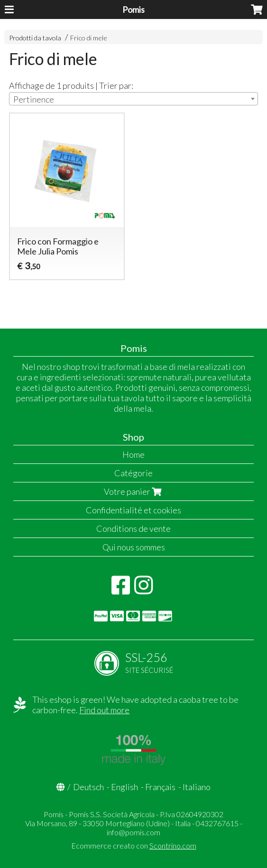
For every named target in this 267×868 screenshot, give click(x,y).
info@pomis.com (133, 832)
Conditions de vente (133, 528)
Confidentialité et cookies (133, 510)
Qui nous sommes (134, 547)
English (124, 787)
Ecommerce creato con (134, 845)
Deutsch (88, 787)
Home (133, 454)
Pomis (133, 9)
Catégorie (133, 473)
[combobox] (133, 99)
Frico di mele (89, 38)
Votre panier (134, 491)
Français (160, 787)
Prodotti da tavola (35, 38)
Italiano (197, 787)
